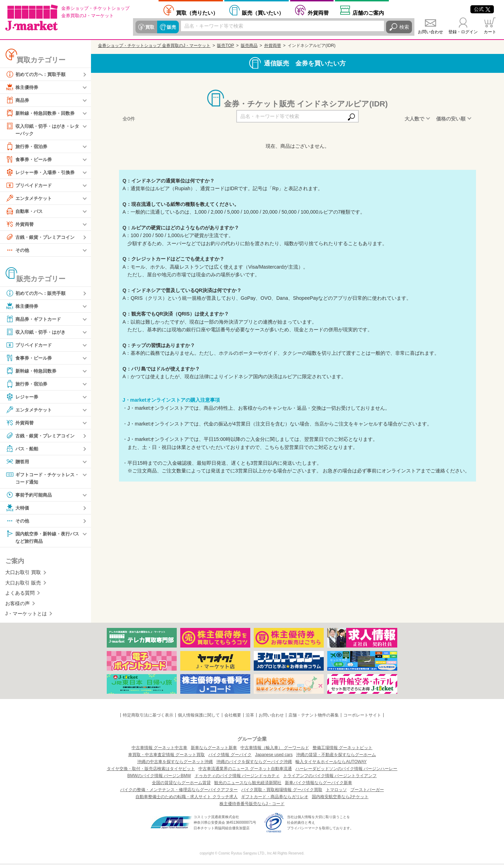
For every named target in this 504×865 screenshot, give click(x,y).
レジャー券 (23, 397)
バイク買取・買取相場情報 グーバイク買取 (282, 791)
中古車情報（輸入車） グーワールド (275, 749)
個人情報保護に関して (199, 717)
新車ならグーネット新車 (214, 749)
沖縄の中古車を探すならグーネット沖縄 (175, 763)
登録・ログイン (463, 32)
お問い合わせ (430, 32)
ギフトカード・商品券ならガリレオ (275, 798)
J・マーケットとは (26, 615)
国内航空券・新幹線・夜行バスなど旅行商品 (42, 538)
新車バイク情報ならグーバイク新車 (318, 784)
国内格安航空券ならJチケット (340, 798)
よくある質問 (20, 595)
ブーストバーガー (367, 791)
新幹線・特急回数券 (33, 371)
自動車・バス (25, 212)
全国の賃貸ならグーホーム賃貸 (181, 784)
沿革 (250, 717)
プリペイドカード (30, 186)
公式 (482, 9)
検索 (404, 27)
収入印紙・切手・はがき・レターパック (42, 129)
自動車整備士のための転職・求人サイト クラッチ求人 (186, 798)
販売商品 (249, 46)
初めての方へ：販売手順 (37, 293)
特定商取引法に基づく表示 (148, 717)
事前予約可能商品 (30, 496)
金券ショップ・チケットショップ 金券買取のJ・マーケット (154, 46)
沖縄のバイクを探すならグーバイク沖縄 (254, 763)
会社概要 (233, 717)
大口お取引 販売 (23, 584)
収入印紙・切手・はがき (37, 332)
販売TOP (225, 46)
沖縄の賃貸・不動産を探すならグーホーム (336, 756)
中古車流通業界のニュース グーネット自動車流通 (245, 770)
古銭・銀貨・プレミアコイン (42, 237)
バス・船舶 (23, 449)
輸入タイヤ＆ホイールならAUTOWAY (331, 763)
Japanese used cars (274, 756)
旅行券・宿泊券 (28, 147)
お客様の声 (17, 605)
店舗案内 (368, 13)
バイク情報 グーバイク (230, 756)
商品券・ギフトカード (35, 319)
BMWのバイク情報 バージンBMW (159, 777)
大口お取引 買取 (23, 574)
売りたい (197, 13)
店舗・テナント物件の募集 (314, 717)
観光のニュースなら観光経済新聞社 (248, 784)
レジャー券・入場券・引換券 (42, 173)
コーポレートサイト (362, 717)
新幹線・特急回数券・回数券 (42, 113)
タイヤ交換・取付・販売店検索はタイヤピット (151, 770)
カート (490, 32)
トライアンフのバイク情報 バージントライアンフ (330, 777)
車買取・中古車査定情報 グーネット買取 (166, 756)
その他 (18, 250)
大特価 (18, 509)
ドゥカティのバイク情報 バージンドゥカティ (237, 777)
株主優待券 (23, 87)
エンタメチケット (30, 199)
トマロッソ (336, 791)
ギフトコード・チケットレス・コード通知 (40, 478)
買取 (149, 27)
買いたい (263, 13)
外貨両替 (318, 13)
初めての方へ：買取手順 (37, 74)
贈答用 (18, 462)
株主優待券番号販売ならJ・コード (252, 805)
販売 (170, 27)
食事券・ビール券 (30, 160)
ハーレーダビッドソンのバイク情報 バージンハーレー (346, 770)
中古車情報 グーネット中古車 (159, 749)
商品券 (18, 100)
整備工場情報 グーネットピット (342, 749)
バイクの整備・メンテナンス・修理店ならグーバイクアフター (179, 791)
